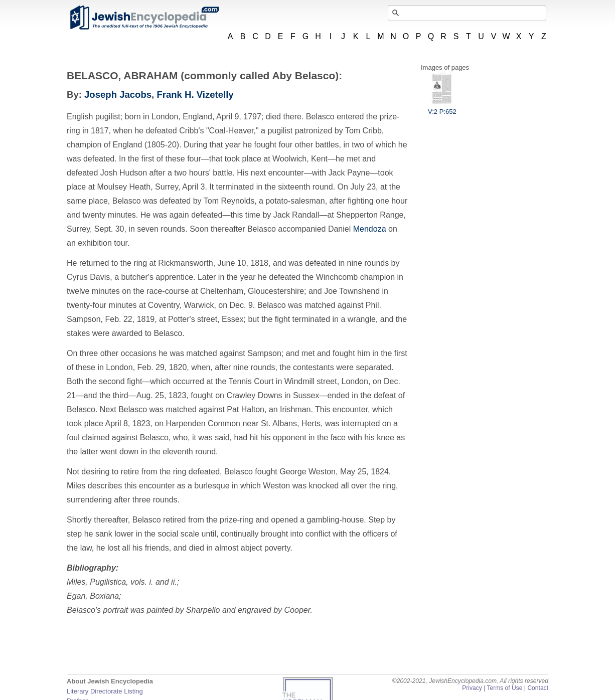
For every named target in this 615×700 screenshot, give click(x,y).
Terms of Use (504, 688)
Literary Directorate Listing (105, 691)
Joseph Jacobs (118, 95)
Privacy (472, 688)
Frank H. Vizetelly (195, 95)
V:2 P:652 (442, 108)
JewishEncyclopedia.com (144, 18)
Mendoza (370, 229)
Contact (538, 688)
